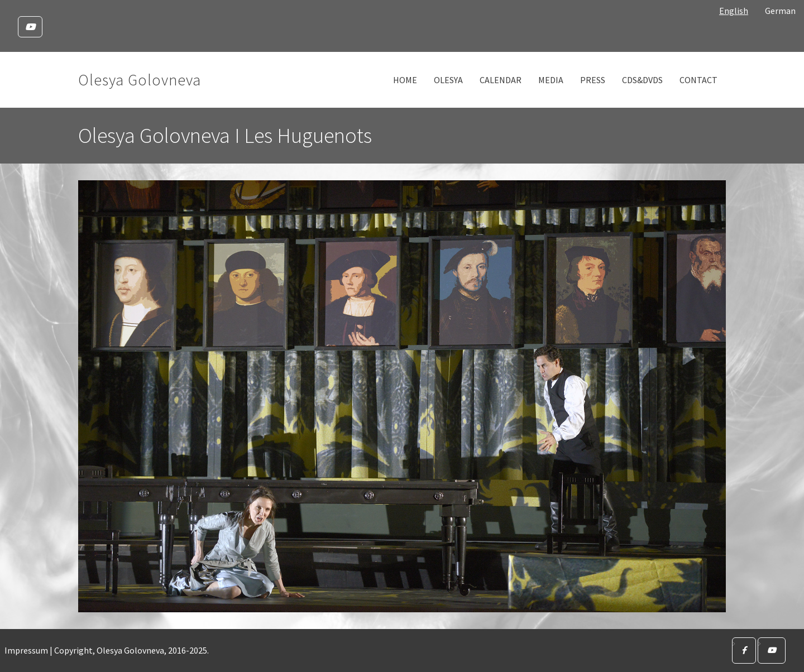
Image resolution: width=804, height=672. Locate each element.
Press (593, 80)
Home (405, 80)
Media (551, 80)
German (780, 11)
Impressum (26, 650)
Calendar (501, 80)
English (734, 11)
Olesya (448, 80)
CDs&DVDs (642, 80)
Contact (698, 80)
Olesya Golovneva (140, 80)
